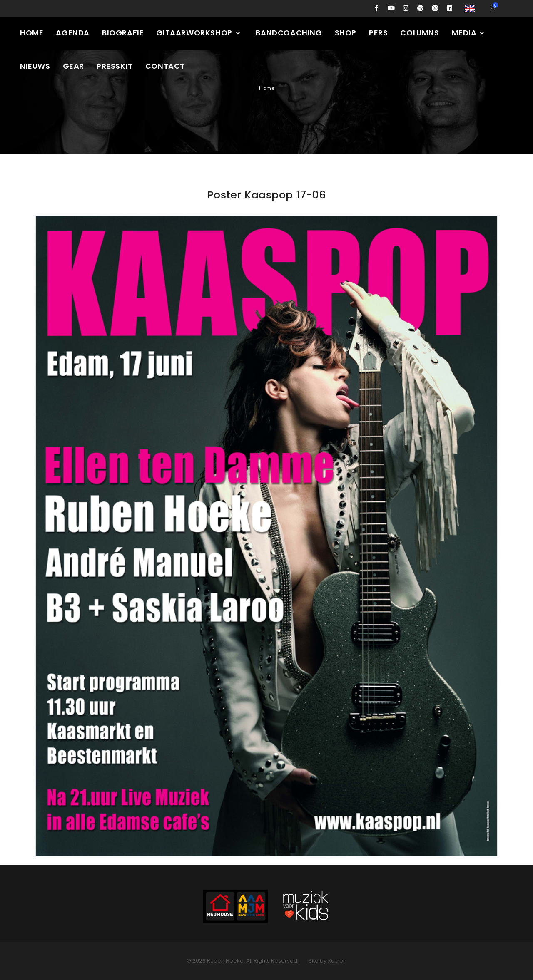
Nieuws (35, 66)
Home (32, 33)
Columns (420, 33)
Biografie (123, 33)
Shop (346, 33)
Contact (165, 66)
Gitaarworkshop (198, 33)
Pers (378, 33)
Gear (73, 66)
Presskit (115, 66)
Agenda (73, 33)
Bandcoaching (289, 33)
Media (469, 33)
